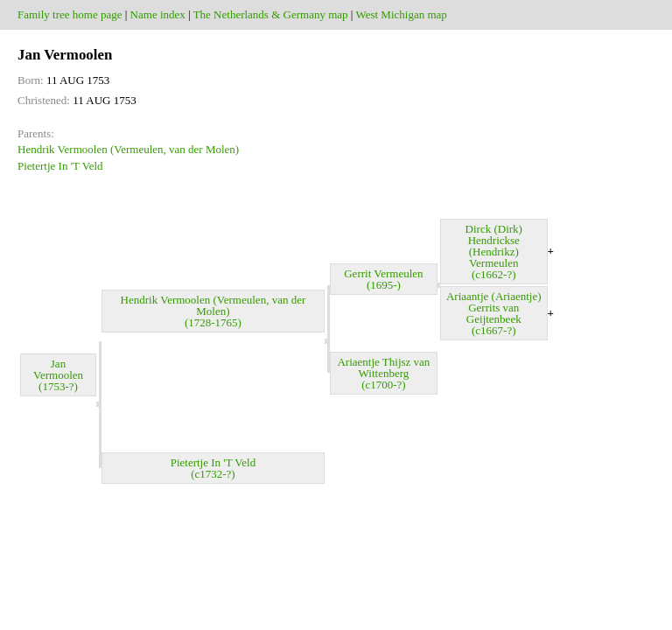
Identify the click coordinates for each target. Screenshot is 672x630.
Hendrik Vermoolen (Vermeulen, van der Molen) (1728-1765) (213, 311)
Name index (158, 14)
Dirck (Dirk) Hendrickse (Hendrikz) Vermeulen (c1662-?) (494, 252)
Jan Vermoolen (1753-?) (58, 375)
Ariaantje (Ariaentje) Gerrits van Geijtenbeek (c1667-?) (494, 313)
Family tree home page (70, 14)
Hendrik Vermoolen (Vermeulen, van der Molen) (128, 149)
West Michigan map (401, 14)
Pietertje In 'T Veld (60, 166)
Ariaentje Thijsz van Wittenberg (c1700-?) (383, 373)
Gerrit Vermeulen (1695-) (383, 279)
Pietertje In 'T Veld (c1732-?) (213, 468)
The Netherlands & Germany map (271, 14)
